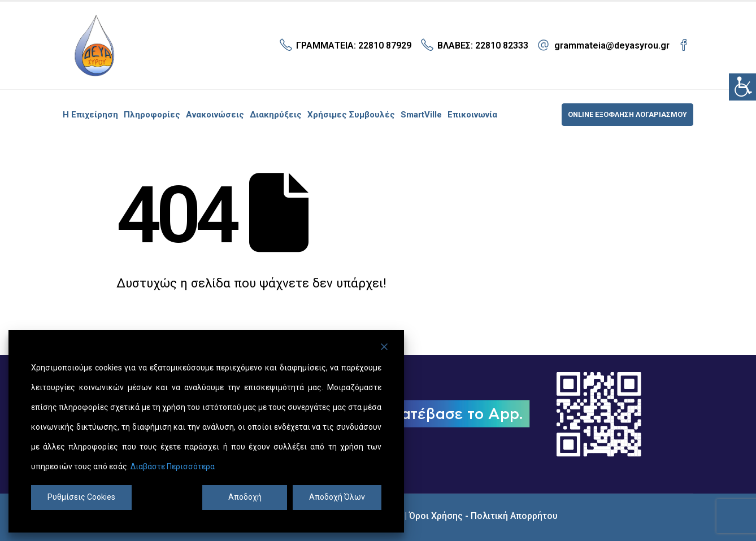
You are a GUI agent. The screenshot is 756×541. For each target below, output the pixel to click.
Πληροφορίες (152, 115)
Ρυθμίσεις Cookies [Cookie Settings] (81, 497)
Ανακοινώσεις (215, 115)
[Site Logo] (94, 45)
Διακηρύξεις (276, 115)
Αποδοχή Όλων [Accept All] (337, 497)
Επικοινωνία (472, 115)
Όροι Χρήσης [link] (436, 516)
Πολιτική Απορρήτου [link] (514, 516)
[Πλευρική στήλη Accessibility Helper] (742, 87)
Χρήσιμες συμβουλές (351, 115)
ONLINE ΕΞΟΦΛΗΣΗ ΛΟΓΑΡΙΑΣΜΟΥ (627, 114)
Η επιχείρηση (90, 115)
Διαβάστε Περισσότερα (173, 466)
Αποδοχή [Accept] (245, 497)
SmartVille (421, 115)
